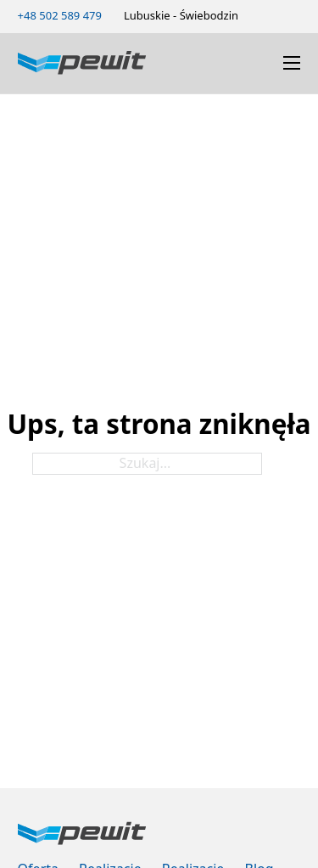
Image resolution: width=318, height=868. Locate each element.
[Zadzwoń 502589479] (60, 16)
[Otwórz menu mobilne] (292, 63)
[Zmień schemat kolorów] (266, 16)
